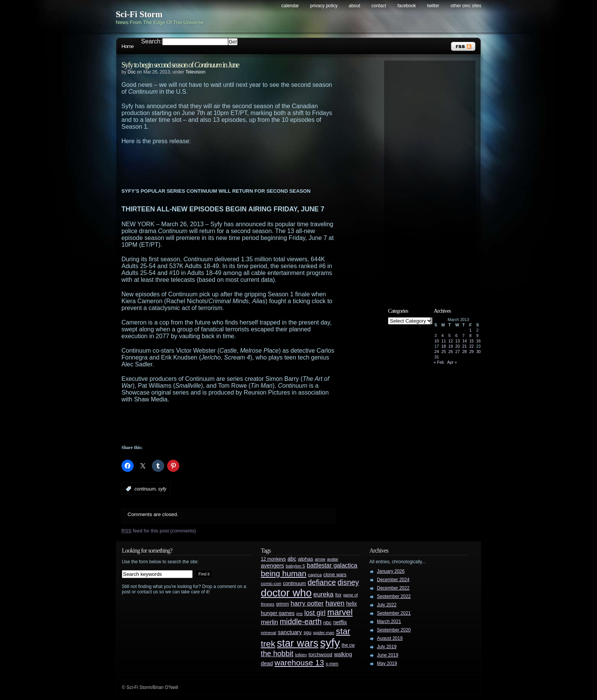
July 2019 (387, 647)
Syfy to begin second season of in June (180, 65)
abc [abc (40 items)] (292, 559)
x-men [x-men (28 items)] (332, 664)
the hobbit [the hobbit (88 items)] (277, 654)
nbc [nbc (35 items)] (327, 622)
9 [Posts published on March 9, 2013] (477, 336)
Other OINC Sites (466, 6)
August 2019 (390, 638)
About (354, 6)
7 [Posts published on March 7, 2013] (463, 336)
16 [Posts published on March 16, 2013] (479, 341)
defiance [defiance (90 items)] (322, 582)
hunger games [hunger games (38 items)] (278, 613)
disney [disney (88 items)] (348, 582)
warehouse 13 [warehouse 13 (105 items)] (299, 662)
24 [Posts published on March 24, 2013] (437, 352)
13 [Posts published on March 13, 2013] (458, 341)
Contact (379, 6)
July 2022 (387, 605)
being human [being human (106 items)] (284, 573)
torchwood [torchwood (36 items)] (320, 654)
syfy (162, 489)
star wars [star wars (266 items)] (298, 643)
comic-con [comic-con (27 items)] (271, 583)
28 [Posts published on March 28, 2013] (465, 352)
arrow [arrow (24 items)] (320, 559)
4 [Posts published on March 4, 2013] (442, 336)
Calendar (290, 6)
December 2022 (393, 588)
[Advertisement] (243, 166)
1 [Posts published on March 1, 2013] (470, 330)
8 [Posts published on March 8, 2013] (470, 336)
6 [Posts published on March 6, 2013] (457, 336)
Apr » (452, 362)
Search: (152, 41)
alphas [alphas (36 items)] (306, 559)
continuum (145, 489)
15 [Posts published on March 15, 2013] (471, 341)
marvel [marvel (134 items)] (340, 612)
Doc (132, 72)
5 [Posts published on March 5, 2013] (450, 336)
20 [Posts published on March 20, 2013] (458, 346)
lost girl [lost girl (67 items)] (315, 613)
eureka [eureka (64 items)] (323, 594)
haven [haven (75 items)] (335, 603)
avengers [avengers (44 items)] (272, 566)
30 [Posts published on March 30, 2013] (479, 352)
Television (196, 72)
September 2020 (394, 630)
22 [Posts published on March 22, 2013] (471, 346)
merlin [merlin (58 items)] (269, 622)
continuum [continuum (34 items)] (295, 583)
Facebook (407, 6)
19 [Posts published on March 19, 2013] (451, 346)
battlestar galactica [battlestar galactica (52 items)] (332, 565)
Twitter (433, 6)
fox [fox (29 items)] (338, 595)
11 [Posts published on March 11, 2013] (444, 341)
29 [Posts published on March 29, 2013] (471, 352)
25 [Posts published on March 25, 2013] (444, 352)
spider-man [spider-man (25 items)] (324, 633)
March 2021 (389, 622)
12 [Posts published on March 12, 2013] (451, 341)
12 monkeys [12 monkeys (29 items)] (273, 559)
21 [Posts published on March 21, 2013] (465, 346)
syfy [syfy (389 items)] (330, 643)
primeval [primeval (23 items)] (268, 633)
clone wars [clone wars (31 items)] (335, 575)
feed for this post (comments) (159, 531)
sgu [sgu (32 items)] (307, 632)
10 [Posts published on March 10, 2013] (437, 341)
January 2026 (391, 571)
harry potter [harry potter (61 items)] (307, 603)
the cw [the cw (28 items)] (348, 645)
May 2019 (387, 663)
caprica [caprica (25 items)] (315, 575)
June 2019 (388, 655)
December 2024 (393, 580)
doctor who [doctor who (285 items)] (286, 593)
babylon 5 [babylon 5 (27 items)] (295, 566)
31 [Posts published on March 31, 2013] (437, 357)
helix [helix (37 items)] (351, 604)
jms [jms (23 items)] (299, 614)
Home (128, 46)
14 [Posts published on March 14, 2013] (465, 341)
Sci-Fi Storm (139, 14)
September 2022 (394, 596)
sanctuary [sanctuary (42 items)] (290, 632)
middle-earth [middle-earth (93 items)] (301, 622)
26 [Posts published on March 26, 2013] (451, 352)
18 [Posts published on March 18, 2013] (444, 346)
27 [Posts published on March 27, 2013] (458, 352)
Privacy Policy (324, 6)
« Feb (439, 362)
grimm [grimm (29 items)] (283, 604)
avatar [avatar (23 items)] (333, 559)
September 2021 (394, 613)
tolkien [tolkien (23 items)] (301, 655)
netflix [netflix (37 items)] (340, 622)
